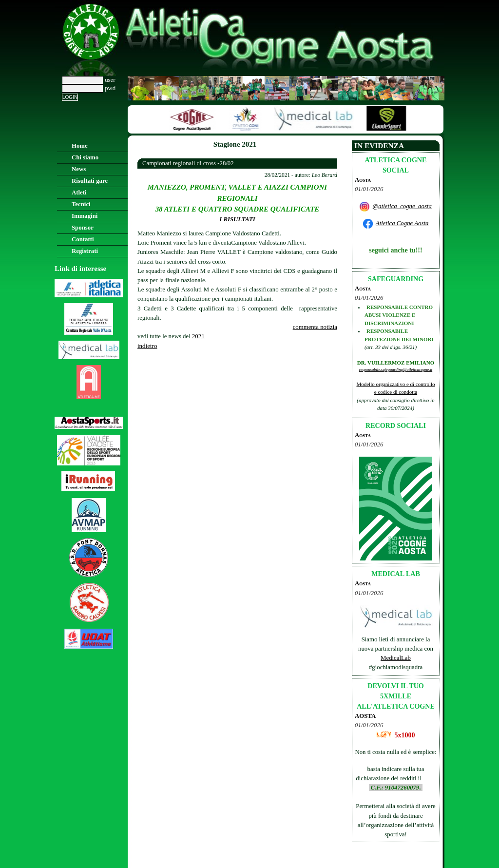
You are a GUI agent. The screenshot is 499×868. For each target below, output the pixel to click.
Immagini (85, 216)
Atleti (79, 193)
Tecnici (81, 204)
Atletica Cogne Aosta (402, 223)
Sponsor (83, 228)
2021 (198, 336)
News (79, 169)
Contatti (83, 239)
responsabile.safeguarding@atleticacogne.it (396, 369)
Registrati (85, 251)
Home (80, 146)
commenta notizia (315, 327)
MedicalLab (396, 658)
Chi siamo (85, 157)
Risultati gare (90, 181)
